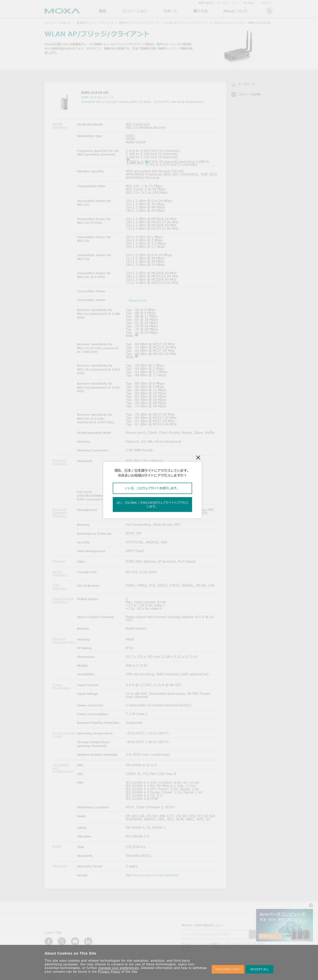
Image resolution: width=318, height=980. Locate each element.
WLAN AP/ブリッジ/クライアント (186, 23)
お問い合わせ (206, 3)
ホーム (49, 23)
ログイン (267, 3)
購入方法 (201, 11)
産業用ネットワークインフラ (95, 23)
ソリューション (135, 11)
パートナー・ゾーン (228, 3)
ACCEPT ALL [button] (260, 969)
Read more (138, 300)
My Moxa (249, 3)
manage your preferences (119, 968)
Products (65, 23)
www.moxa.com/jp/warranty (155, 875)
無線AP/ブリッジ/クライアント (139, 23)
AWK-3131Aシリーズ (228, 23)
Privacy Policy (109, 972)
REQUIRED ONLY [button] (228, 969)
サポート (170, 11)
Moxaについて (235, 11)
